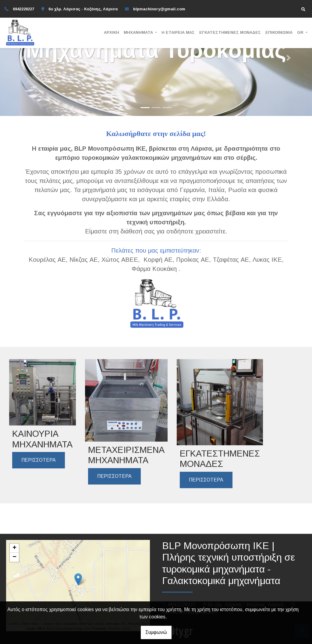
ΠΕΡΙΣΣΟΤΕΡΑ (39, 460)
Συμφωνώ (156, 632)
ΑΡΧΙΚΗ (112, 32)
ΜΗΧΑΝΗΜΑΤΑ (139, 32)
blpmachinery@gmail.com (159, 9)
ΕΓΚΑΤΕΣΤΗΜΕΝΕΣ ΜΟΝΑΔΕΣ (230, 32)
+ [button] (14, 548)
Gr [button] (301, 32)
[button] (23, 58)
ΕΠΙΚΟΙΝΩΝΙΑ (279, 32)
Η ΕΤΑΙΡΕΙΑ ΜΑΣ (178, 32)
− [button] (14, 557)
